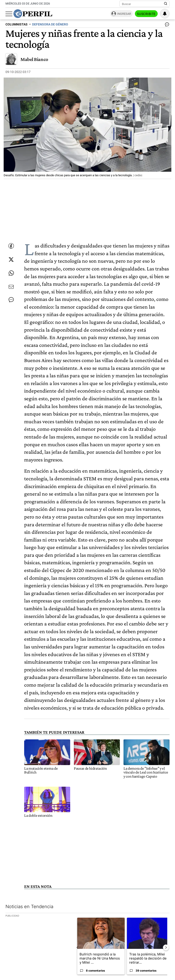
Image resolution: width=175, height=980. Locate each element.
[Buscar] (143, 4)
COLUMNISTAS (17, 24)
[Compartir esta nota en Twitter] (11, 259)
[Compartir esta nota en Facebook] (11, 246)
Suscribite (146, 14)
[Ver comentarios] (166, 25)
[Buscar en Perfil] (166, 4)
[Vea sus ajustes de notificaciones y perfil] (165, 14)
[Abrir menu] (9, 14)
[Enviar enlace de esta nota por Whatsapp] (11, 273)
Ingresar (124, 14)
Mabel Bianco (34, 59)
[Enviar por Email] (11, 287)
